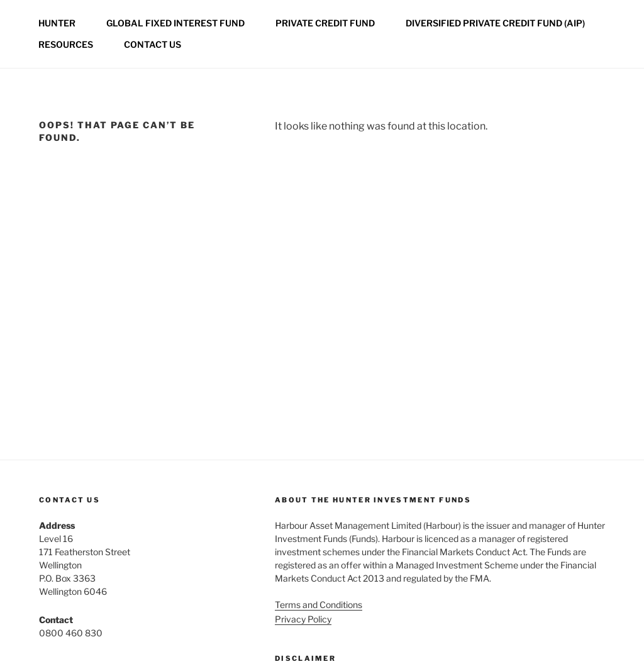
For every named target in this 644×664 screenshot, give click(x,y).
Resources (66, 44)
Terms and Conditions (319, 605)
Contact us (153, 44)
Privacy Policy (303, 619)
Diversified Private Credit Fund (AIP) (495, 23)
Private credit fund (325, 23)
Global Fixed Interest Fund (175, 23)
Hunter (57, 23)
